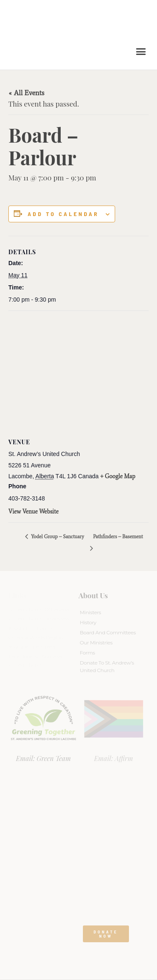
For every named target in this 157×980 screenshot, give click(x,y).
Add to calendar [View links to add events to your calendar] (63, 214)
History (88, 622)
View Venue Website (33, 512)
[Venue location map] (78, 371)
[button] (141, 52)
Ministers (91, 612)
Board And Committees (108, 632)
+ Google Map (118, 476)
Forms (88, 653)
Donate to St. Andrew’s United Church (107, 666)
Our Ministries (96, 642)
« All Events (26, 93)
